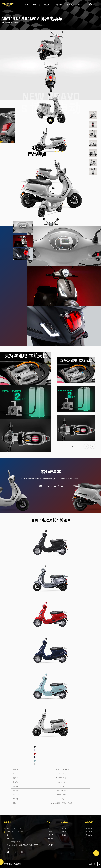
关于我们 (36, 5)
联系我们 (82, 5)
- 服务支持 (50, 842)
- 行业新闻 (88, 832)
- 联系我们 (50, 845)
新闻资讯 (59, 5)
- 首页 (49, 828)
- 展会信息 (88, 835)
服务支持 (70, 5)
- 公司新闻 (88, 828)
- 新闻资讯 (50, 838)
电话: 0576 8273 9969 (14, 828)
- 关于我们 (50, 832)
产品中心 (48, 5)
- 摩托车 (64, 828)
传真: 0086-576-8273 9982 (15, 832)
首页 (27, 5)
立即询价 (92, 864)
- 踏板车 (64, 835)
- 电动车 (64, 832)
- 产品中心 (50, 835)
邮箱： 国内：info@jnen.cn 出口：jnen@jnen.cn (13, 838)
